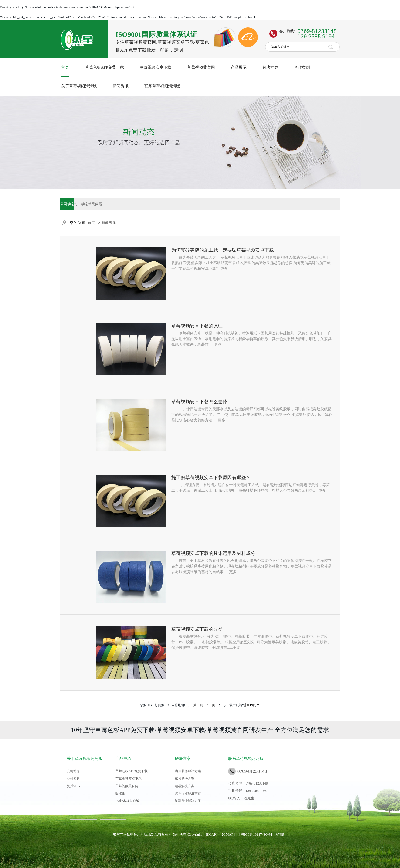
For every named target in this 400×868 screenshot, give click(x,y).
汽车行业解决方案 (188, 793)
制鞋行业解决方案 (188, 801)
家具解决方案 (185, 779)
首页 (65, 67)
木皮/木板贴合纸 (127, 801)
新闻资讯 (121, 86)
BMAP (211, 835)
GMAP (228, 835)
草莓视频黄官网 (201, 67)
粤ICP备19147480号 (256, 835)
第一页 (198, 705)
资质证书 (73, 786)
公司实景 (73, 779)
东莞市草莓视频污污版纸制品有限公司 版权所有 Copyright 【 (159, 835)
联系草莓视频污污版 (162, 86)
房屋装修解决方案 (188, 771)
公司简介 (73, 771)
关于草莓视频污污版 (79, 86)
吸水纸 (120, 793)
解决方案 (270, 67)
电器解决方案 (185, 786)
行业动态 (81, 204)
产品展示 (239, 67)
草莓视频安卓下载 (156, 67)
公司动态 (67, 204)
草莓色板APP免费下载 (104, 67)
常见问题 (95, 204)
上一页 (210, 705)
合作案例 (302, 67)
